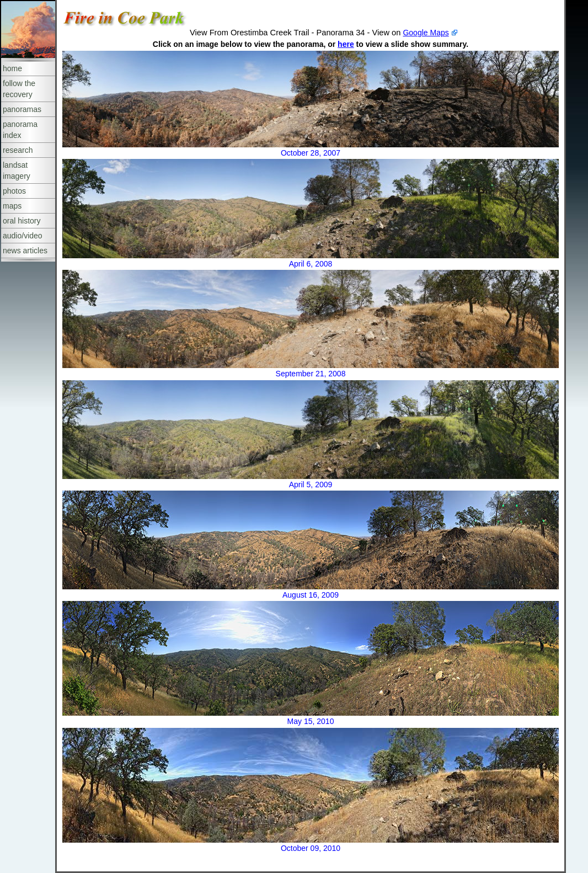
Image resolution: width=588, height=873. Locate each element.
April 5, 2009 (311, 485)
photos (14, 191)
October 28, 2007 (311, 153)
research (18, 150)
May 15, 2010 (311, 721)
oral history (22, 221)
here (346, 44)
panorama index (20, 130)
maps (12, 206)
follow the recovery (19, 89)
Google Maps (426, 33)
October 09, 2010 (311, 848)
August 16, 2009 (311, 595)
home (12, 68)
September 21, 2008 (311, 374)
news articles (25, 251)
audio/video (23, 236)
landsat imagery (17, 171)
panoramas (22, 109)
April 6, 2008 (311, 264)
